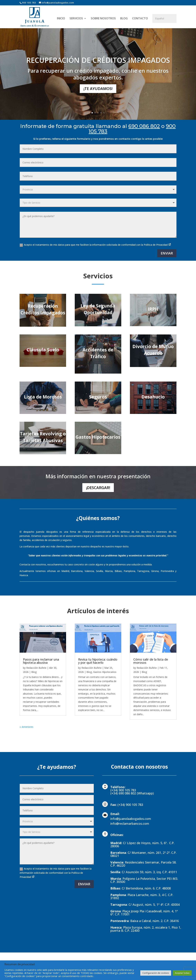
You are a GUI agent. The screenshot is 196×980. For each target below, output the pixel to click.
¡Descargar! (98, 487)
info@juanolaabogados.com (131, 819)
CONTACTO (140, 19)
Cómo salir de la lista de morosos (151, 661)
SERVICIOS (76, 19)
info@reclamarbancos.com (130, 824)
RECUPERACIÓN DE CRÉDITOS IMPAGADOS (98, 60)
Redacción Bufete (36, 668)
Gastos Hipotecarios (105, 672)
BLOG (124, 19)
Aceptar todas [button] (182, 973)
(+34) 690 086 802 (124, 793)
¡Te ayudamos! (98, 88)
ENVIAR (167, 253)
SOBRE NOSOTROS (103, 19)
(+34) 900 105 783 (130, 805)
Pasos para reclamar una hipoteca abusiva (41, 661)
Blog (34, 672)
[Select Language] (164, 18)
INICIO (61, 19)
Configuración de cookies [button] (156, 973)
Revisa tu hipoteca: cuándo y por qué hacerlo (98, 661)
